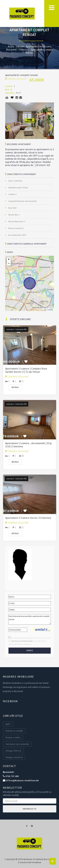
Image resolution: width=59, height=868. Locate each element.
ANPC (8, 724)
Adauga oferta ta (13, 751)
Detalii (15, 387)
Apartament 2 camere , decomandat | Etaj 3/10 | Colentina (28, 445)
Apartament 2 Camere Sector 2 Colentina (28, 518)
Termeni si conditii (14, 731)
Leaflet (50, 310)
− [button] (9, 263)
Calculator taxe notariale (17, 744)
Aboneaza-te (30, 809)
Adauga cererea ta (14, 757)
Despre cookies (13, 737)
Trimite (30, 651)
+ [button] (9, 259)
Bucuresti (8, 772)
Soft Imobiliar (34, 862)
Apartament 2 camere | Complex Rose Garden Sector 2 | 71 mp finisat (26, 370)
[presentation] (8, 124)
